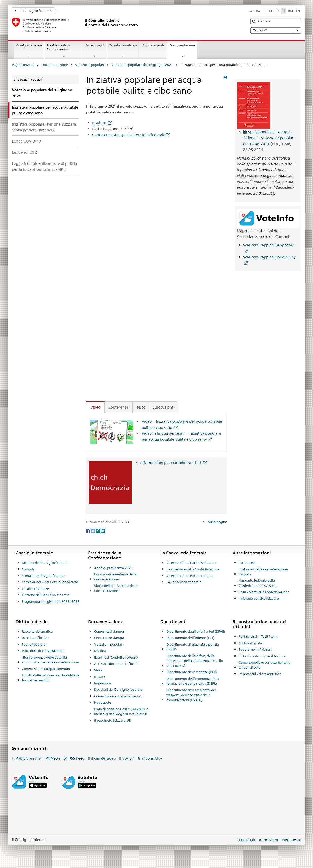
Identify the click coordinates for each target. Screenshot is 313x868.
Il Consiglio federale (33, 11)
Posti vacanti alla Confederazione (264, 592)
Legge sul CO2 (24, 152)
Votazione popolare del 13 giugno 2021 (142, 65)
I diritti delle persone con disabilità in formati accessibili (50, 678)
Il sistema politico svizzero (259, 598)
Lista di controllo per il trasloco (262, 656)
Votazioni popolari (90, 65)
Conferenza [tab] (118, 407)
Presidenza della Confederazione (58, 47)
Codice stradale (250, 643)
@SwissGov (152, 758)
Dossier (100, 677)
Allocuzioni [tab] (163, 407)
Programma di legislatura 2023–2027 (51, 601)
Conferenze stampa (109, 638)
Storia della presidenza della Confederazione (116, 588)
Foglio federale (33, 644)
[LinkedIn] (103, 530)
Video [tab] (95, 407)
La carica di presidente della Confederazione (115, 577)
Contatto (254, 11)
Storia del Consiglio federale (44, 576)
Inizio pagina (216, 522)
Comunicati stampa (109, 631)
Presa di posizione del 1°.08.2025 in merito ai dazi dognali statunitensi (121, 712)
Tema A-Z (276, 30)
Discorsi (100, 651)
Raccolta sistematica (37, 631)
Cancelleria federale (123, 45)
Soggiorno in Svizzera (255, 649)
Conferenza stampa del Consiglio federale (129, 135)
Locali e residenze (35, 589)
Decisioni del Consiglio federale (118, 689)
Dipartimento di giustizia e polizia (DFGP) (193, 647)
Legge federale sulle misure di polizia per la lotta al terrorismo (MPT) (44, 166)
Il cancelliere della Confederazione (193, 569)
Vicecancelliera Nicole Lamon (189, 576)
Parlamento (248, 563)
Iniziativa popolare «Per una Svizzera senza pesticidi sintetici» (44, 127)
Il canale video (103, 758)
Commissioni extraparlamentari (46, 669)
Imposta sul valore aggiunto (260, 674)
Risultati (100, 123)
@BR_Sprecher (29, 758)
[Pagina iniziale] (84, 25)
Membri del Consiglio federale (45, 563)
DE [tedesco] (271, 11)
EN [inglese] (298, 11)
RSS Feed (77, 758)
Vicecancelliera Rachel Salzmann (191, 563)
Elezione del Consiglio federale (46, 595)
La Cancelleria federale (184, 582)
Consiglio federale (29, 45)
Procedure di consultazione (43, 651)
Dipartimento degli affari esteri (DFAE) (196, 631)
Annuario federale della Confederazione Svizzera (258, 583)
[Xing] (98, 530)
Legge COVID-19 (27, 141)
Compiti (28, 569)
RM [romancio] (290, 11)
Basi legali (246, 840)
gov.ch (128, 758)
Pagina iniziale (23, 65)
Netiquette (102, 702)
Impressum (102, 683)
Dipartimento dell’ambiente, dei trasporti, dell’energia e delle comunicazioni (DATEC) (191, 695)
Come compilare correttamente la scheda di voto (264, 665)
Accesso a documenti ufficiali (116, 664)
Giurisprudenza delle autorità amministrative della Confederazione (50, 660)
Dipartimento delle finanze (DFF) (192, 672)
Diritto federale (153, 45)
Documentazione (183, 47)
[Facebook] (89, 530)
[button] (255, 21)
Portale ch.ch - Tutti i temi (258, 636)
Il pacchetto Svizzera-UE (112, 720)
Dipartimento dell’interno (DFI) (190, 638)
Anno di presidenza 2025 (113, 568)
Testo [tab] (141, 407)
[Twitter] (93, 530)
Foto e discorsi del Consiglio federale (50, 582)
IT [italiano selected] (284, 11)
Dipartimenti (95, 45)
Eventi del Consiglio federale (116, 657)
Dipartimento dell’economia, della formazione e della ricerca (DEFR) (193, 681)
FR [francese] (278, 11)
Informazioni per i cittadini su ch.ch (171, 463)
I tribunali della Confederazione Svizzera (263, 572)
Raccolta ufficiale (35, 638)
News (56, 758)
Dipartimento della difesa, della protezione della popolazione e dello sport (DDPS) (195, 661)
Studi (98, 670)
